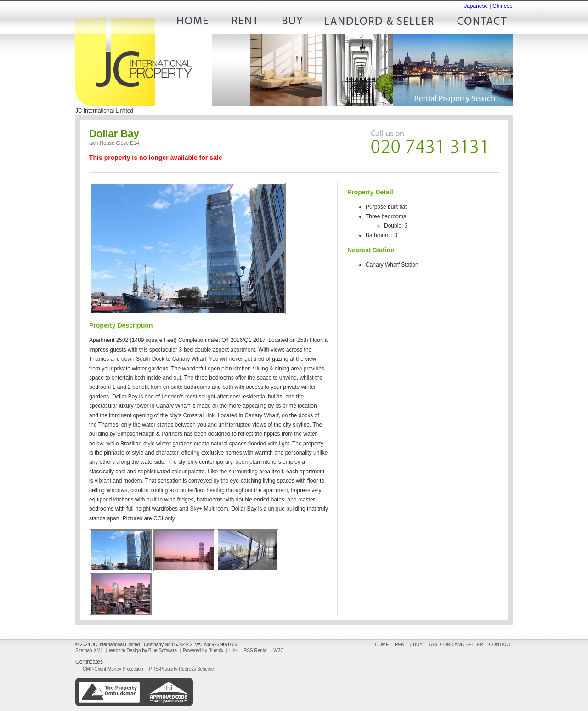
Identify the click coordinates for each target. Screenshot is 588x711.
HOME (196, 23)
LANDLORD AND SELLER (379, 23)
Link (233, 651)
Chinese (503, 6)
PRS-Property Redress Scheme (182, 669)
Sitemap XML (89, 651)
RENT (244, 23)
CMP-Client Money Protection (113, 669)
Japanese (476, 6)
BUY (292, 23)
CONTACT (478, 23)
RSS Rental (255, 651)
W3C (278, 651)
